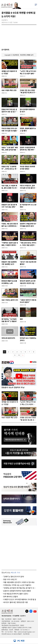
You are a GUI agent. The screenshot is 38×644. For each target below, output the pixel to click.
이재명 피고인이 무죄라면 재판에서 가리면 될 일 (20, 599)
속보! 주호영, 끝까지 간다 (10, 300)
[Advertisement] (19, 548)
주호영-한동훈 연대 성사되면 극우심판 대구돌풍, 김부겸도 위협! (9, 130)
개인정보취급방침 (6, 616)
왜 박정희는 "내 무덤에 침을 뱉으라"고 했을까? (9, 320)
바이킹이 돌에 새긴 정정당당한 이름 (15, 602)
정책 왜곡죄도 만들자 (10, 597)
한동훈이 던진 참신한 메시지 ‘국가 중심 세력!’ (9, 206)
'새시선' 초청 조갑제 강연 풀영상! (28, 263)
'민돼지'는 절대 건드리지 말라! (14, 576)
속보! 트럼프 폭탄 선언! (9, 90)
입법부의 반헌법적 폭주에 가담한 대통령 (17, 591)
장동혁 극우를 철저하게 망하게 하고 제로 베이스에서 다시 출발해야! (28, 149)
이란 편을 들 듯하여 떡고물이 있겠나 (16, 594)
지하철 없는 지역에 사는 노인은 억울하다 (17, 585)
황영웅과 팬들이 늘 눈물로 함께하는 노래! (9, 282)
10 (19, 355)
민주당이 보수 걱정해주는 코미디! (28, 339)
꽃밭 (21, 319)
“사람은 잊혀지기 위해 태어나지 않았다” (28, 301)
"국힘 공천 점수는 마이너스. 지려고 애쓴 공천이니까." (28, 244)
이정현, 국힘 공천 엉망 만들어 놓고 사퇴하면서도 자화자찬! (10, 225)
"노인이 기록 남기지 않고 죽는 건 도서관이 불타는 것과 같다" (28, 72)
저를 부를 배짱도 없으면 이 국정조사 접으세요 (19, 582)
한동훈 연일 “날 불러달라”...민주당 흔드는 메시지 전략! (10, 168)
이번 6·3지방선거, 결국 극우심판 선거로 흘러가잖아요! (28, 187)
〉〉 (23, 355)
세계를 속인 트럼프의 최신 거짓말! (9, 72)
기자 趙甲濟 (16, 616)
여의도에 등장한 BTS (8, 338)
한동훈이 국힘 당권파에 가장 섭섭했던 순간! (9, 263)
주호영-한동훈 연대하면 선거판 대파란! (27, 168)
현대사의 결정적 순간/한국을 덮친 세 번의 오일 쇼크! (28, 282)
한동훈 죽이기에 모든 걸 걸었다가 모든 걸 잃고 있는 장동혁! (9, 111)
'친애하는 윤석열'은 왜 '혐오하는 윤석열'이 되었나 (20, 588)
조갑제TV (23, 616)
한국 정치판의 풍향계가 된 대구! (27, 111)
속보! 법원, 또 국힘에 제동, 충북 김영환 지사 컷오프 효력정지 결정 (10, 187)
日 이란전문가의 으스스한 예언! (28, 206)
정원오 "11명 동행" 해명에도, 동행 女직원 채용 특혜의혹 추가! (10, 149)
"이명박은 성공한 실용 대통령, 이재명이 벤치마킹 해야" (10, 244)
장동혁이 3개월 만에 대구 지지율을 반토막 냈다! (28, 225)
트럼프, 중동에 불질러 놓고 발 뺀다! (28, 130)
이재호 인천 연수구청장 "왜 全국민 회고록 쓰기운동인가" (28, 91)
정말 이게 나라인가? (10, 579)
